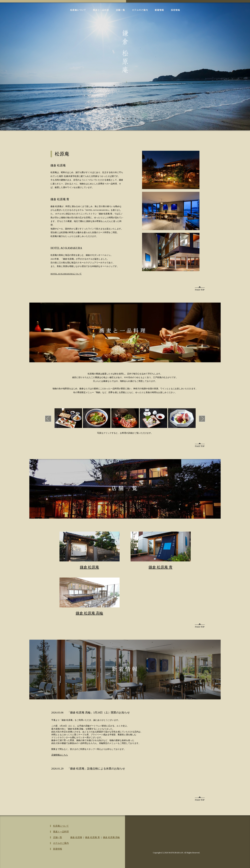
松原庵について (78, 10)
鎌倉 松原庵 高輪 (90, 613)
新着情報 (159, 10)
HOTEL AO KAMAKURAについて (66, 274)
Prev (48, 419)
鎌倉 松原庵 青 (161, 567)
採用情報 (175, 10)
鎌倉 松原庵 (90, 567)
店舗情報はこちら (60, 755)
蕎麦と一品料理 (101, 10)
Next (202, 419)
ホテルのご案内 (140, 10)
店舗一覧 (120, 10)
